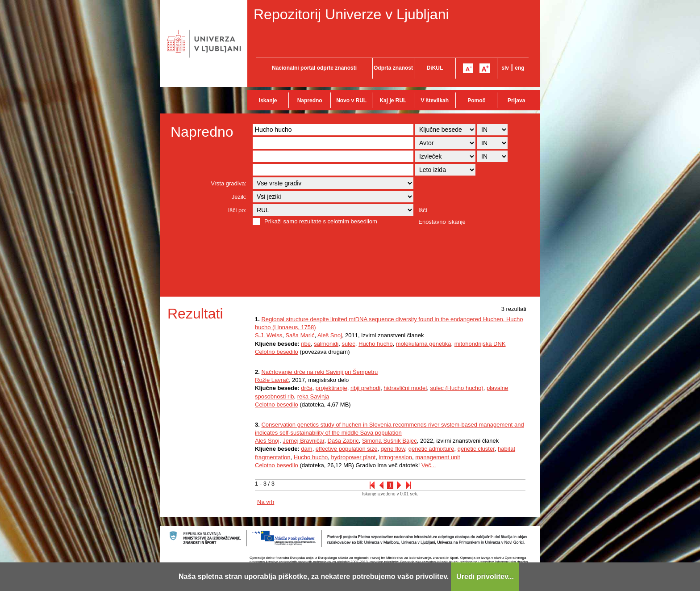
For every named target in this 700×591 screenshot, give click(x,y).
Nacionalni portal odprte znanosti (314, 68)
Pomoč (476, 101)
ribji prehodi (365, 388)
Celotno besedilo (277, 352)
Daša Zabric (343, 441)
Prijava (516, 101)
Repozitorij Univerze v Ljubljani (351, 14)
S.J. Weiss (269, 335)
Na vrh (266, 502)
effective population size (347, 449)
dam (306, 449)
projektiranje (331, 388)
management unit (437, 457)
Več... (429, 465)
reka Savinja (313, 396)
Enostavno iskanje (442, 222)
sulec (348, 344)
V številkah (435, 101)
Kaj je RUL (393, 101)
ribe (306, 344)
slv (505, 68)
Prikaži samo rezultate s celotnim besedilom (321, 221)
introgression (396, 457)
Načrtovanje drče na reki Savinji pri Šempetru (319, 372)
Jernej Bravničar (303, 441)
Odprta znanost (393, 68)
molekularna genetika (424, 344)
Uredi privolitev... (485, 576)
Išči (423, 210)
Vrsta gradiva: (229, 183)
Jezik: (239, 197)
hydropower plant (354, 457)
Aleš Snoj (330, 335)
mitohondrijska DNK (480, 344)
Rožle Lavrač (272, 380)
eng (519, 68)
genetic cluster (476, 449)
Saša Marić (300, 335)
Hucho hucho (376, 344)
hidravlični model (405, 388)
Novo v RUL (351, 101)
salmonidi (326, 344)
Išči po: (237, 210)
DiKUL (435, 68)
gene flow (393, 449)
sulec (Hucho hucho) (456, 388)
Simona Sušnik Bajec (390, 441)
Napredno (310, 101)
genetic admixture (431, 449)
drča (306, 388)
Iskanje (268, 101)
